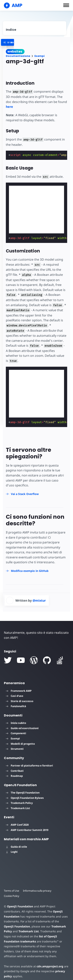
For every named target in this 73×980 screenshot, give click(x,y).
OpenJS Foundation (20, 906)
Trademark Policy (19, 803)
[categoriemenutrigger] (25, 42)
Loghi (12, 852)
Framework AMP (19, 691)
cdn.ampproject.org (50, 966)
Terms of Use (11, 891)
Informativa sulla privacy (37, 891)
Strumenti (15, 749)
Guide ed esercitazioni (22, 728)
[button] (66, 5)
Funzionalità (16, 706)
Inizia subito (16, 723)
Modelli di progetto (20, 744)
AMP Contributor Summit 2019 (27, 830)
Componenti (16, 733)
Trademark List (18, 808)
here (9, 107)
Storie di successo (20, 701)
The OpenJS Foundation (23, 793)
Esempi (40, 56)
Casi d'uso (15, 696)
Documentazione (18, 56)
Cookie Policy (12, 896)
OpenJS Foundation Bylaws (25, 798)
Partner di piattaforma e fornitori (29, 766)
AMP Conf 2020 (17, 825)
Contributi (15, 771)
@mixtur (39, 600)
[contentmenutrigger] (35, 28)
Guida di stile (16, 847)
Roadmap (14, 776)
